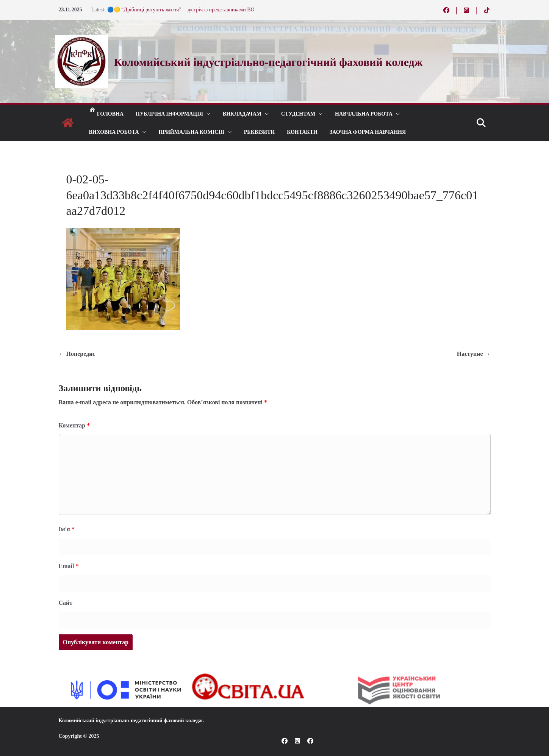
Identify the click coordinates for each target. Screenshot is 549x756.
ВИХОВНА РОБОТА (114, 132)
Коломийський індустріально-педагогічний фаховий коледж (131, 721)
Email (69, 566)
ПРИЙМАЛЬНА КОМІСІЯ (192, 132)
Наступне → (474, 354)
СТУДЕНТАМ (298, 113)
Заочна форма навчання (368, 132)
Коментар (74, 425)
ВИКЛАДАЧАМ (242, 113)
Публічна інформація (169, 113)
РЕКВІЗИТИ (259, 132)
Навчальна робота (364, 113)
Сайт (66, 603)
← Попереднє (77, 354)
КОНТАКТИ (302, 132)
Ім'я (67, 529)
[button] (207, 114)
